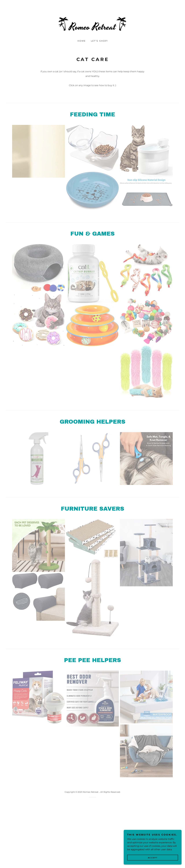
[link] (92, 24)
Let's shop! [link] (100, 41)
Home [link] (82, 41)
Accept (153, 858)
